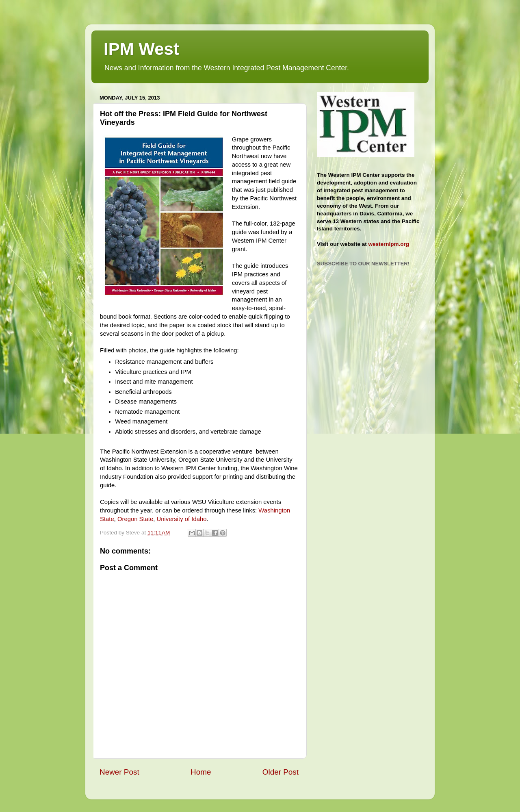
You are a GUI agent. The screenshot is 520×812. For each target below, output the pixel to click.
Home (201, 772)
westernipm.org (389, 244)
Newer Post (119, 772)
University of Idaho (181, 519)
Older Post (281, 772)
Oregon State (135, 519)
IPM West (141, 49)
